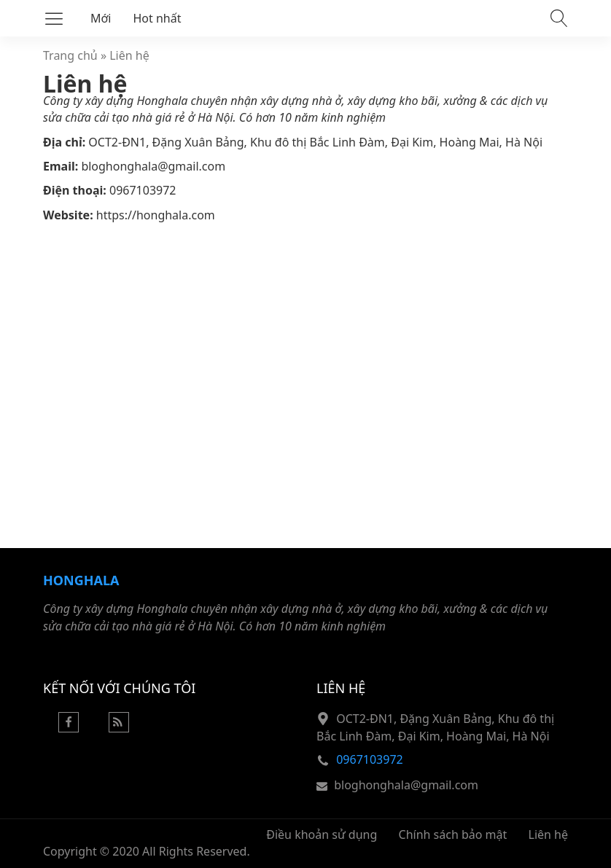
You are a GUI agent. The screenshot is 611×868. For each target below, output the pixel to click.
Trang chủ (70, 55)
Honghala (81, 580)
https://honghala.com (156, 215)
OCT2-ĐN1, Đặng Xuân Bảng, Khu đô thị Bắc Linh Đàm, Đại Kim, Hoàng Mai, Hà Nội (315, 142)
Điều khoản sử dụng (322, 834)
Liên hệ (129, 55)
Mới (101, 18)
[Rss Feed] (119, 728)
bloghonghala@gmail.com (153, 166)
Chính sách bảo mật (453, 834)
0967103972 (143, 190)
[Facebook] (69, 728)
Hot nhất (157, 18)
